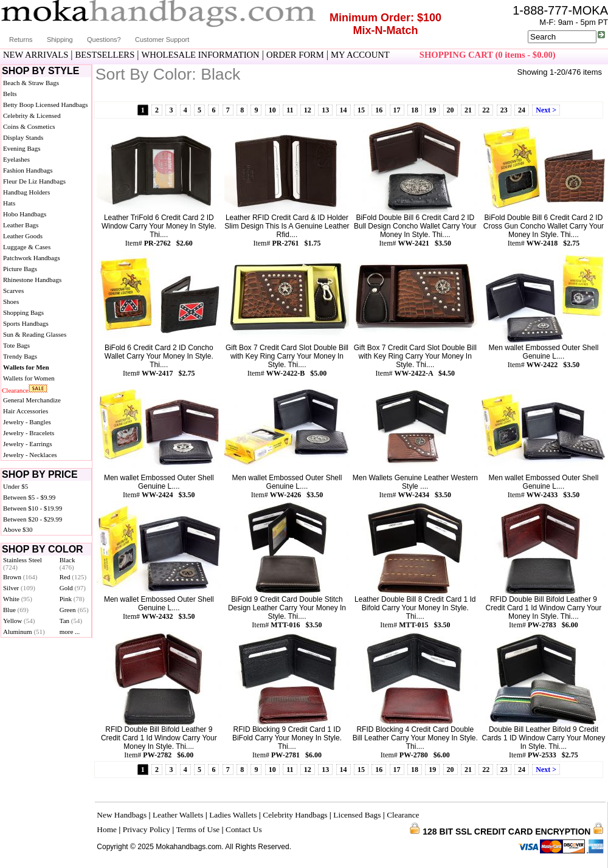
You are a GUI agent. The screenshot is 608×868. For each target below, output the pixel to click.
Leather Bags (21, 225)
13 (325, 110)
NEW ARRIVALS (36, 55)
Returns (21, 40)
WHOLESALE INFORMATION (201, 55)
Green (74, 610)
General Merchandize (32, 400)
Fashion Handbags (28, 170)
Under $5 (16, 486)
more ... (70, 632)
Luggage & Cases (27, 247)
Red (73, 577)
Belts (10, 94)
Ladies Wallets (233, 815)
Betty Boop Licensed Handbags (46, 105)
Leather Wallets (178, 815)
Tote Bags (16, 345)
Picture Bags (20, 269)
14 (344, 110)
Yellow (19, 621)
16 (379, 110)
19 (432, 110)
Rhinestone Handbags (32, 280)
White (18, 599)
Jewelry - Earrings (28, 444)
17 (397, 110)
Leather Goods (23, 236)
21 (468, 110)
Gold (73, 588)
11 (290, 110)
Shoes (11, 301)
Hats (9, 203)
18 (415, 110)
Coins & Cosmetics (29, 126)
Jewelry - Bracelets (29, 433)
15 (361, 110)
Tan (71, 621)
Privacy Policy (147, 829)
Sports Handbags (26, 323)
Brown (20, 577)
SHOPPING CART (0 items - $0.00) (488, 55)
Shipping (60, 40)
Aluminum (24, 632)
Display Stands (23, 137)
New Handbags (122, 815)
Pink (72, 599)
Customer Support (162, 40)
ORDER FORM (295, 55)
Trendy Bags (20, 356)
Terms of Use (198, 829)
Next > (546, 110)
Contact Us (244, 829)
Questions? (104, 40)
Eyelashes (16, 159)
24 (522, 110)
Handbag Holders (26, 192)
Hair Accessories (26, 411)
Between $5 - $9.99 (29, 497)
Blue (16, 610)
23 (504, 110)
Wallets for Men (26, 367)
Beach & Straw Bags (31, 83)
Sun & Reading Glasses (35, 334)
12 (308, 110)
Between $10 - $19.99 (33, 508)
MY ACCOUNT (360, 55)
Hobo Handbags (25, 214)
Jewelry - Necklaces (30, 455)
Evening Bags (22, 148)
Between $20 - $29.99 (33, 519)
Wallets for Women (29, 378)
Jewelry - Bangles (27, 422)
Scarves (13, 291)
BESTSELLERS (105, 55)
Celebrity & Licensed (32, 115)
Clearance (15, 390)
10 (272, 110)
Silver (19, 588)
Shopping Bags (23, 312)
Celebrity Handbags (295, 815)
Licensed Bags (357, 815)
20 (451, 110)
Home (107, 829)
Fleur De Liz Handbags (34, 181)
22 (486, 110)
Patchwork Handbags (32, 258)
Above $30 (18, 529)
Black (67, 563)
